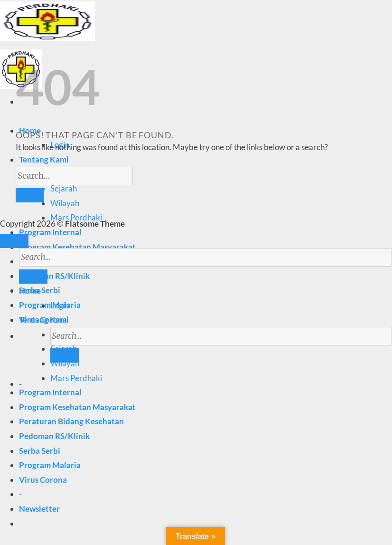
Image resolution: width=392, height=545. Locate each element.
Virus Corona (43, 480)
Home (30, 291)
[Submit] (65, 355)
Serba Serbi (40, 451)
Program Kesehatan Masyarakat (77, 247)
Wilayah (65, 203)
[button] (39, 509)
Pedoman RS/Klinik (54, 436)
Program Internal (50, 232)
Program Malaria (50, 465)
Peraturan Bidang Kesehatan (71, 421)
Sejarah (64, 188)
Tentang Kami (44, 159)
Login (60, 305)
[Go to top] (14, 241)
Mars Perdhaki (76, 378)
